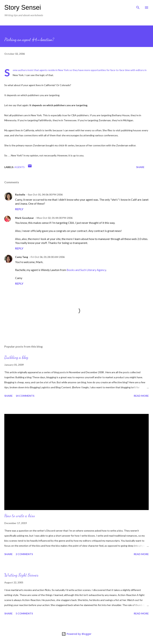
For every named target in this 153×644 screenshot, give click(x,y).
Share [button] (140, 167)
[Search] (138, 6)
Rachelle (20, 194)
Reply (19, 209)
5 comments (24, 613)
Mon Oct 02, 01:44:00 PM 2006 (55, 218)
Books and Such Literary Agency (86, 270)
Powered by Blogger (76, 634)
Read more (141, 396)
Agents (19, 167)
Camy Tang (22, 257)
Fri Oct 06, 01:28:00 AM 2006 (48, 257)
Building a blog (16, 357)
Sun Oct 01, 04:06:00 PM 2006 (45, 194)
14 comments (25, 396)
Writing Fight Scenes (21, 575)
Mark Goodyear (25, 218)
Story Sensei (23, 7)
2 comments (24, 554)
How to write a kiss (20, 516)
